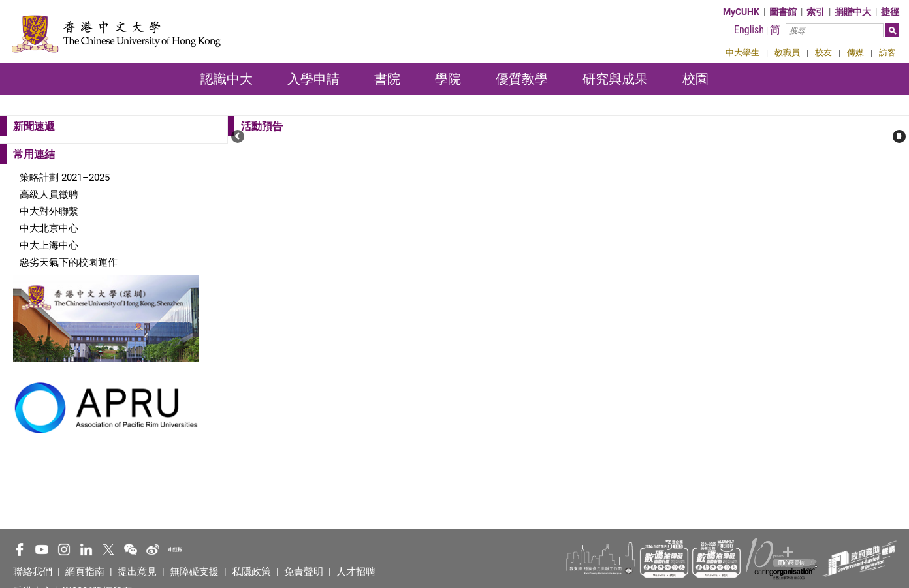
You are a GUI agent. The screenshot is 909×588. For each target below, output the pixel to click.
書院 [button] (387, 79)
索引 (816, 12)
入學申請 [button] (313, 79)
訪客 (887, 53)
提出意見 (137, 572)
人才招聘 (356, 572)
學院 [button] (448, 79)
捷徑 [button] (890, 12)
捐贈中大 (853, 12)
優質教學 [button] (522, 79)
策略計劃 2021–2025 (65, 178)
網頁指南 (85, 572)
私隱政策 (251, 572)
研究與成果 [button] (615, 79)
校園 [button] (695, 79)
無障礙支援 (194, 572)
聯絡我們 (33, 572)
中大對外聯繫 (49, 211)
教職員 (787, 53)
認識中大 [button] (227, 79)
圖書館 (783, 12)
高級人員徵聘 (49, 194)
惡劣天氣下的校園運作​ (69, 262)
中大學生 (742, 53)
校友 (823, 53)
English (749, 30)
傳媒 (855, 53)
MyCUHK (741, 12)
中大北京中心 (49, 228)
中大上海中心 (49, 245)
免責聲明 (304, 572)
